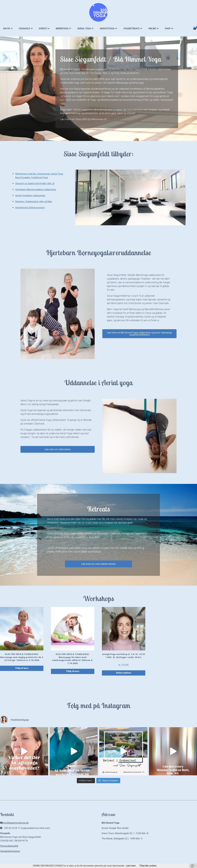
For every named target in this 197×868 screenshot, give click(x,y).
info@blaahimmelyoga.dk (16, 823)
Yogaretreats (131, 29)
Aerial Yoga (84, 29)
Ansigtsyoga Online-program (31, 207)
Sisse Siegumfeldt (138, 69)
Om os (6, 29)
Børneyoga (62, 29)
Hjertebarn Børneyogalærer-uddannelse (37, 189)
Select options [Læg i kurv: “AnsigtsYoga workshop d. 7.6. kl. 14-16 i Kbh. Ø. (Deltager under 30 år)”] (124, 673)
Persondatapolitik (9, 846)
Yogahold (24, 29)
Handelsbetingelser (10, 852)
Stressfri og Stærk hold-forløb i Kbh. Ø (36, 183)
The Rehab (95, 73)
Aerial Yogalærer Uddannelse (31, 195)
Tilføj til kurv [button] (22, 669)
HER (84, 119)
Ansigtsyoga (107, 29)
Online (152, 29)
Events (43, 29)
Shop (168, 29)
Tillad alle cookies (148, 866)
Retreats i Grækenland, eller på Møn (35, 201)
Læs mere (131, 866)
